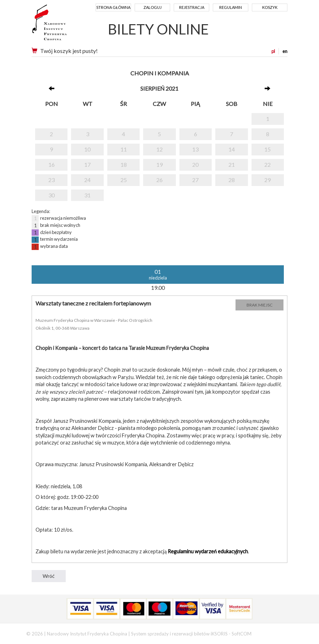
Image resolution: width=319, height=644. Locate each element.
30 (52, 195)
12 (159, 149)
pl (273, 51)
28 (232, 180)
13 (195, 149)
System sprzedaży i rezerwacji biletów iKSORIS (179, 634)
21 (232, 164)
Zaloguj (153, 7)
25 (124, 180)
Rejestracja (192, 7)
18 (124, 164)
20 (195, 164)
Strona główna (113, 7)
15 (267, 149)
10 (87, 149)
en (285, 51)
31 (87, 195)
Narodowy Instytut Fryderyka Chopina (63, 25)
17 (87, 164)
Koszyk (270, 7)
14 (232, 149)
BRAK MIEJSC (259, 305)
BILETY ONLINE (158, 29)
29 (267, 180)
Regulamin (231, 7)
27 (195, 180)
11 (124, 149)
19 (159, 164)
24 (87, 180)
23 (52, 180)
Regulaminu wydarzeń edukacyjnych (208, 551)
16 (52, 164)
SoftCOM (242, 634)
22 (267, 164)
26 (159, 180)
